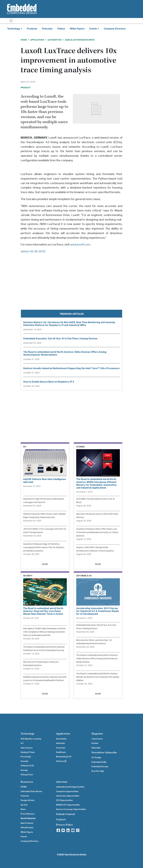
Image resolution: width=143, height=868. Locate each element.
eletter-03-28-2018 (33, 252)
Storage (24, 770)
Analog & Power (28, 752)
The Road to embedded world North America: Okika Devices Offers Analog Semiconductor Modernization (97, 659)
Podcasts (47, 29)
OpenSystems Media (75, 855)
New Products (27, 823)
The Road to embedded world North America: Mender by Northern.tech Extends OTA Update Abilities (98, 677)
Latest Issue (97, 739)
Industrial (60, 743)
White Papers (77, 29)
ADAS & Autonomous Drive (80, 40)
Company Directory (115, 29)
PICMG (24, 787)
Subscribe (96, 748)
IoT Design (96, 758)
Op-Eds (24, 805)
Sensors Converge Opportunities (71, 809)
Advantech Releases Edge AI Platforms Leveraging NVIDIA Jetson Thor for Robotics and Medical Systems (44, 547)
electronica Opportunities (68, 796)
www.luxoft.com (80, 245)
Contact (61, 819)
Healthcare (61, 752)
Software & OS (27, 766)
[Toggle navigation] (11, 21)
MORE (45, 564)
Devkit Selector (28, 818)
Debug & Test (27, 775)
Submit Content (66, 814)
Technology (27, 734)
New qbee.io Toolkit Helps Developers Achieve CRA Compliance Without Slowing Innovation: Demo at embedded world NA (44, 632)
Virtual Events (27, 828)
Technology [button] (15, 29)
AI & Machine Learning (31, 739)
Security (24, 761)
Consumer (61, 748)
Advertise (62, 782)
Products (32, 29)
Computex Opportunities (67, 791)
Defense (61, 761)
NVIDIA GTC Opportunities (68, 805)
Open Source (27, 748)
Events (24, 837)
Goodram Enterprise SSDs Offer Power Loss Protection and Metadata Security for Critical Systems (97, 532)
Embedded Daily (99, 762)
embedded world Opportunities (70, 787)
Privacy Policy (64, 825)
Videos (61, 29)
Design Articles (28, 800)
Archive (95, 743)
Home (24, 40)
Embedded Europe (100, 767)
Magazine (97, 734)
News (23, 809)
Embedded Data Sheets (31, 791)
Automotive (54, 40)
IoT (22, 743)
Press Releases (28, 814)
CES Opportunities (64, 800)
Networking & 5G (64, 757)
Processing (26, 757)
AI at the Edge (98, 771)
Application (37, 40)
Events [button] (94, 29)
